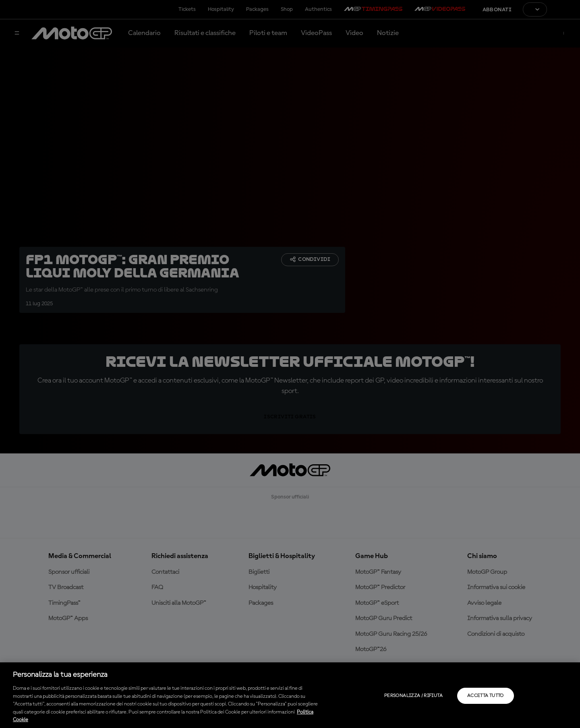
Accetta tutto (486, 696)
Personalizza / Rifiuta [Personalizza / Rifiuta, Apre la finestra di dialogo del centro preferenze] (413, 696)
